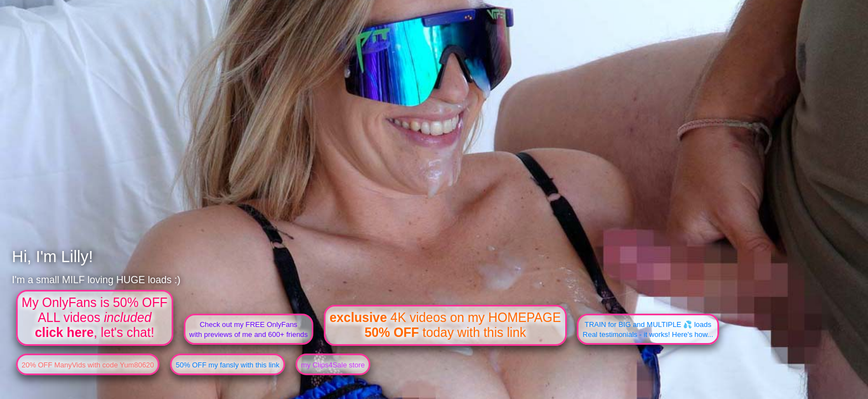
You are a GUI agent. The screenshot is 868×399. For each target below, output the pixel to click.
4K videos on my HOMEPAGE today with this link (445, 325)
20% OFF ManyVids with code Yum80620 (88, 365)
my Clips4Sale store (333, 365)
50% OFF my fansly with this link (227, 365)
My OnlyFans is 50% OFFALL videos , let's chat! (95, 318)
